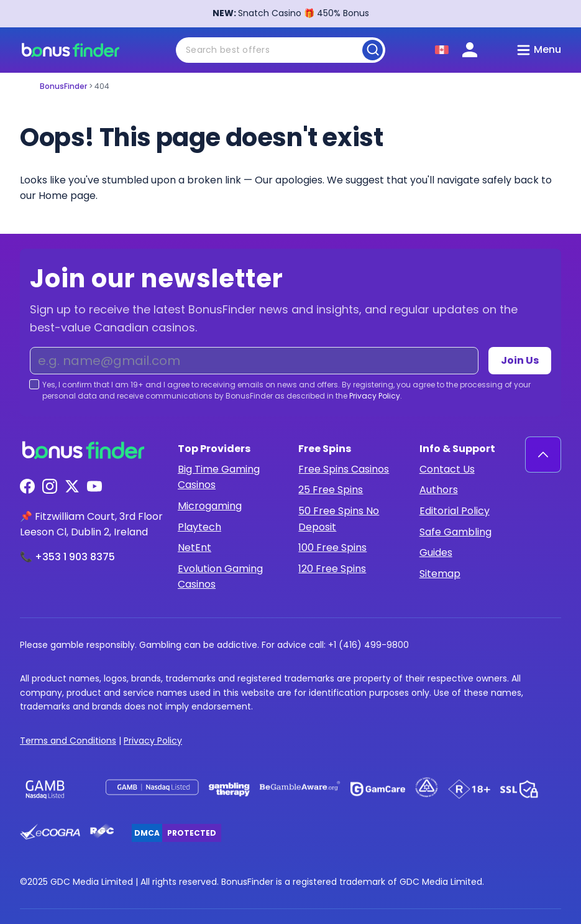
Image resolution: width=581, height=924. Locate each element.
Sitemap (440, 574)
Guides (436, 552)
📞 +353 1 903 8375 (67, 557)
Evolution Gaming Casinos (220, 577)
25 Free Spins (331, 490)
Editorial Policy (455, 511)
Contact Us (447, 469)
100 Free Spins (332, 547)
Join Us (520, 360)
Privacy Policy (375, 396)
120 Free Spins (332, 569)
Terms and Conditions (68, 741)
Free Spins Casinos (344, 469)
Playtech (199, 527)
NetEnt (194, 547)
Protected (192, 833)
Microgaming (210, 506)
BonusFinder (63, 86)
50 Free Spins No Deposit (339, 519)
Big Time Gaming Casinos (219, 477)
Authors (439, 490)
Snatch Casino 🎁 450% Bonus (291, 13)
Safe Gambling (455, 532)
